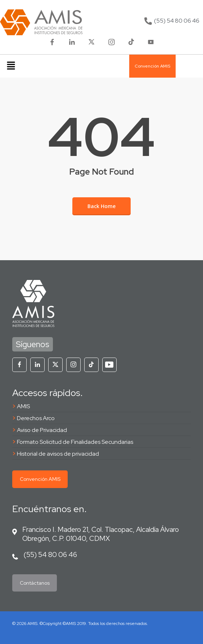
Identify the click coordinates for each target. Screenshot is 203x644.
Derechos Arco (36, 418)
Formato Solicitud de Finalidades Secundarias (75, 442)
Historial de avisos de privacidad (58, 454)
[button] (11, 66)
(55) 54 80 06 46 (50, 555)
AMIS (23, 406)
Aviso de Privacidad (42, 430)
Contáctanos (35, 583)
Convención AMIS (40, 479)
